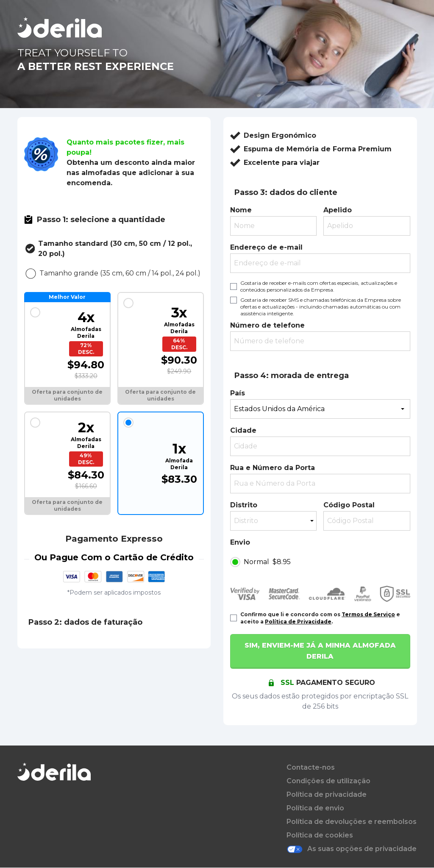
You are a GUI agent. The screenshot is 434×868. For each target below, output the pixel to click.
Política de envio (315, 808)
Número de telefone (267, 325)
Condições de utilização (328, 781)
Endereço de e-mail (266, 247)
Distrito (244, 505)
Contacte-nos (311, 767)
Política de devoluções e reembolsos (352, 822)
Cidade (243, 430)
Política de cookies (320, 835)
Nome (241, 210)
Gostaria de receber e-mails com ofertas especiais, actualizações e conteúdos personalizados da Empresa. (319, 286)
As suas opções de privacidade (352, 849)
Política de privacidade (327, 794)
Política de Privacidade (298, 622)
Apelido (338, 210)
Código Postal (349, 505)
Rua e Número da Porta (273, 468)
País (238, 393)
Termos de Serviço (368, 614)
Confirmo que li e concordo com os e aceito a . (320, 618)
